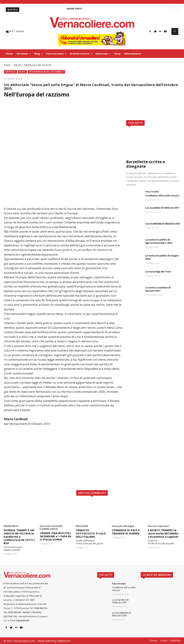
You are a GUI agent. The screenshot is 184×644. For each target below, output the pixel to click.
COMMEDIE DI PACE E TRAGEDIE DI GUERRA (126, 532)
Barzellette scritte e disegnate (146, 164)
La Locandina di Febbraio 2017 (162, 208)
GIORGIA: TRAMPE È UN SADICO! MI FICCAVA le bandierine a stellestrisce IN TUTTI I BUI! (19, 537)
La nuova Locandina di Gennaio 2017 (158, 289)
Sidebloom (64, 641)
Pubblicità (175, 640)
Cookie (164, 640)
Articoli (17, 65)
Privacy (153, 640)
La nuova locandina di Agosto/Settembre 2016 (159, 241)
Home (7, 65)
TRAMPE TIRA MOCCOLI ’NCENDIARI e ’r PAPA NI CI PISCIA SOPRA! (55, 536)
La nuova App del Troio (158, 272)
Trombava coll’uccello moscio (162, 196)
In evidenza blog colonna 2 (46, 72)
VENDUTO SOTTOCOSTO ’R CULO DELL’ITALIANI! (91, 533)
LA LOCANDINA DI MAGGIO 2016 (163, 224)
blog (22, 72)
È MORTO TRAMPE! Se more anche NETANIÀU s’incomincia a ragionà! (163, 533)
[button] (175, 31)
